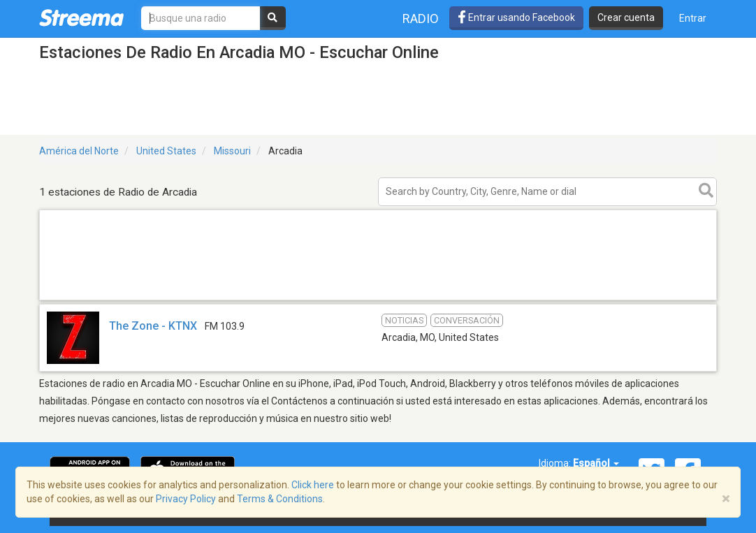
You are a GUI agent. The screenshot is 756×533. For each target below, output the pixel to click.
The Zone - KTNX (153, 326)
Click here (313, 485)
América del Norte (79, 151)
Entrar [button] (693, 18)
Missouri (232, 151)
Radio (421, 19)
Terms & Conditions (280, 499)
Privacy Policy (186, 499)
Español (596, 463)
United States (166, 151)
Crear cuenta (626, 17)
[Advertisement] (378, 299)
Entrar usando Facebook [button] (516, 17)
